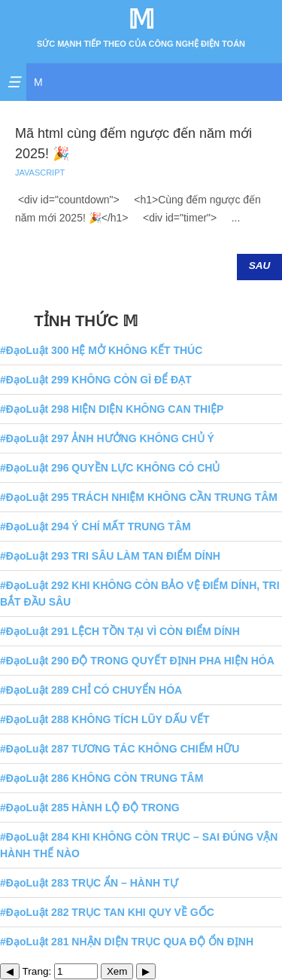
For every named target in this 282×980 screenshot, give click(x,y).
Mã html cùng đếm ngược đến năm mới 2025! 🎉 (133, 143)
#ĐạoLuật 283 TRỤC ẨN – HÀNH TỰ (89, 883)
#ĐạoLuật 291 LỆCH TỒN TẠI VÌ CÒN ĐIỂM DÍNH (120, 631)
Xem (117, 971)
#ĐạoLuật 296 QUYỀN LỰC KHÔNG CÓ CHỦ (110, 468)
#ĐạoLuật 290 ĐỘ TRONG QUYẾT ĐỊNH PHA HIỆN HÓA (137, 661)
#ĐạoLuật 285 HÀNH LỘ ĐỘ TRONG (90, 808)
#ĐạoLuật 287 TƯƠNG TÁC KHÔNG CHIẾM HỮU (120, 749)
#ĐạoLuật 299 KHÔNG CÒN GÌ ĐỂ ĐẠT (96, 380)
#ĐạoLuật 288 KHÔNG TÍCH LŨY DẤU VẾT (105, 719)
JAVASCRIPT (40, 172)
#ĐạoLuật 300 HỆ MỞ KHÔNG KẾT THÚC (101, 350)
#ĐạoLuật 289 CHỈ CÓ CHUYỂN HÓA (91, 690)
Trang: (61, 971)
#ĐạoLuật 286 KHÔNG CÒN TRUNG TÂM (102, 778)
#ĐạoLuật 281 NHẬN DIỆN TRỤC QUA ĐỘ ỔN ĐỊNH (127, 942)
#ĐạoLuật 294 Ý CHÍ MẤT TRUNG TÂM (96, 527)
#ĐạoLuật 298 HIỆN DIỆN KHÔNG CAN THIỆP (112, 409)
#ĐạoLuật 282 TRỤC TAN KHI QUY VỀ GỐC (107, 912)
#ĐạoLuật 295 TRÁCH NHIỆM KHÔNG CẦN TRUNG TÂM (139, 497)
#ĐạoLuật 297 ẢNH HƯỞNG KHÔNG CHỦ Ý (107, 438)
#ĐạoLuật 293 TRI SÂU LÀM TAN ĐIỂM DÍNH (110, 556)
